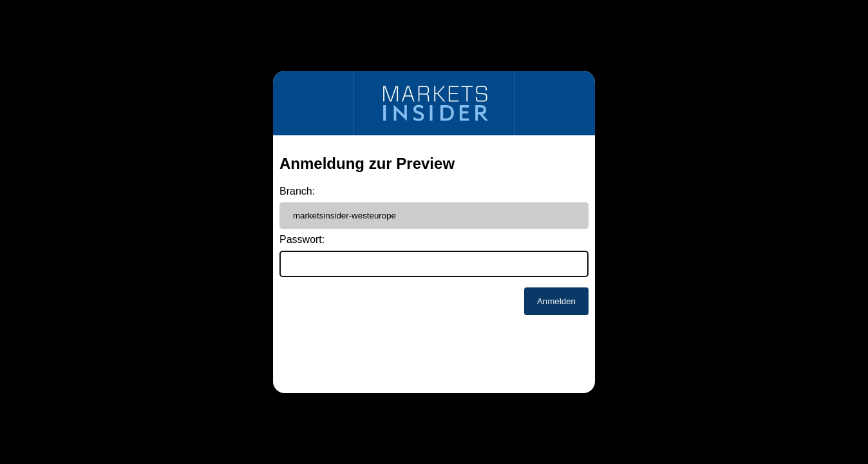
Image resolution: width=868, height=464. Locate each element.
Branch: (297, 191)
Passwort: (302, 239)
